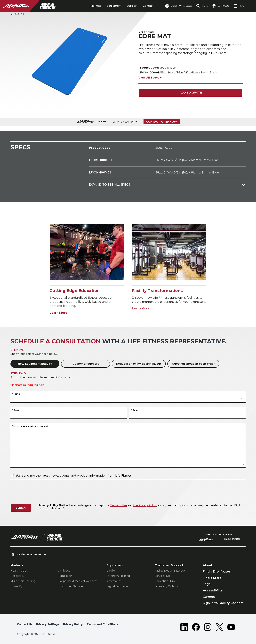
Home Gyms (18, 586)
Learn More (58, 313)
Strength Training (118, 576)
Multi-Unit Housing (23, 581)
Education (65, 576)
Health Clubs (19, 571)
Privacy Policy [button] (73, 624)
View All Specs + (150, 76)
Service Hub (163, 576)
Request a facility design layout (139, 364)
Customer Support (86, 364)
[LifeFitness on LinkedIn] (184, 627)
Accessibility (213, 590)
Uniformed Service (71, 586)
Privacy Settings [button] (48, 624)
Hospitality (17, 576)
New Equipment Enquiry (35, 364)
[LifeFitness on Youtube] (231, 627)
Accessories (114, 581)
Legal (207, 584)
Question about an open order (193, 364)
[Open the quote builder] (221, 6)
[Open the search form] (202, 6)
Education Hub (165, 581)
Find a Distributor (216, 572)
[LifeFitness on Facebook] (196, 627)
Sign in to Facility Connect (223, 603)
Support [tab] (132, 6)
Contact (148, 6)
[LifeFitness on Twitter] (219, 627)
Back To (17, 14)
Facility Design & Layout (170, 571)
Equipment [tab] (114, 6)
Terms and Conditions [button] (102, 624)
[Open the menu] (239, 6)
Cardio (111, 571)
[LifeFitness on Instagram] (208, 627)
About (208, 565)
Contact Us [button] (25, 624)
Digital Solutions (117, 586)
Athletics (64, 571)
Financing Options (166, 586)
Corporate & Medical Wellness (78, 581)
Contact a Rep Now (162, 122)
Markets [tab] (96, 6)
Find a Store (212, 578)
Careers (209, 597)
